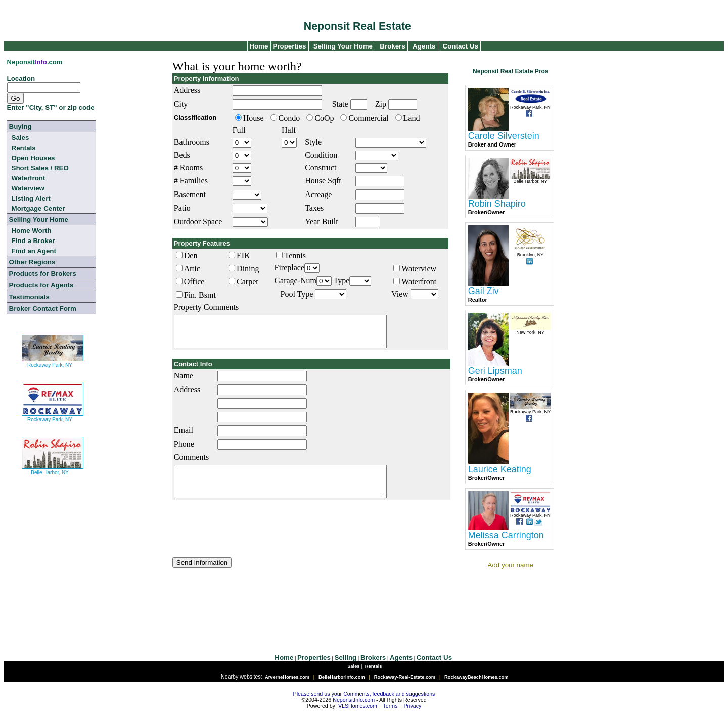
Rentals (24, 148)
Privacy (412, 717)
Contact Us (461, 46)
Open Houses (33, 158)
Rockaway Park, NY (53, 361)
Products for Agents (41, 285)
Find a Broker (33, 241)
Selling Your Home (343, 46)
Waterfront (29, 178)
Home (258, 46)
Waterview (28, 188)
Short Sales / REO (40, 168)
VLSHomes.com (358, 717)
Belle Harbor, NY (53, 469)
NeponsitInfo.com (354, 711)
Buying (20, 127)
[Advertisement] (366, 605)
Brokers (392, 46)
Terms (391, 717)
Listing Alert (31, 198)
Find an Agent (34, 251)
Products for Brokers (43, 274)
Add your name (511, 565)
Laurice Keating (500, 469)
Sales (20, 138)
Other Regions (32, 262)
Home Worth (32, 231)
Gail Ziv (484, 291)
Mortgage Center (38, 208)
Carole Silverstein (504, 136)
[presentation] (249, 541)
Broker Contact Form (43, 308)
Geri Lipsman (495, 371)
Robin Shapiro (497, 204)
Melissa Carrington (506, 535)
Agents (424, 46)
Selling (346, 669)
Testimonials (29, 297)
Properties (289, 46)
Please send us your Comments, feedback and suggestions (364, 705)
